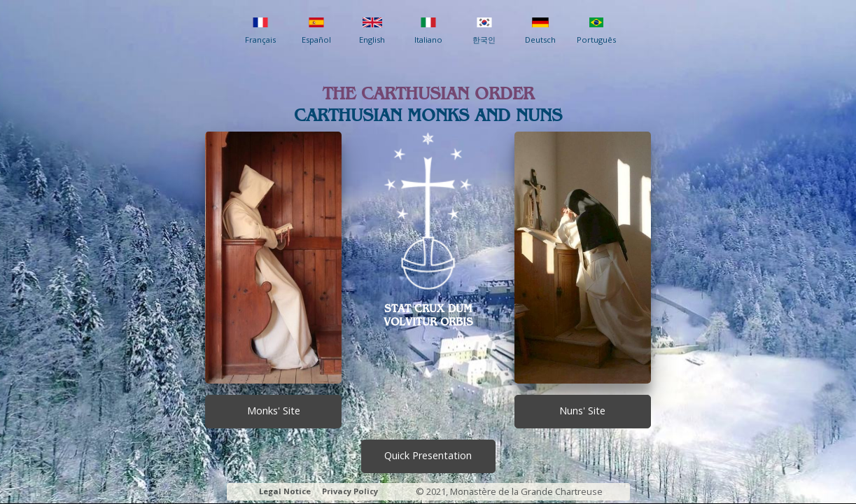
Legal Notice (285, 491)
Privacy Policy (350, 491)
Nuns (582, 411)
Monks (274, 411)
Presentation (428, 455)
